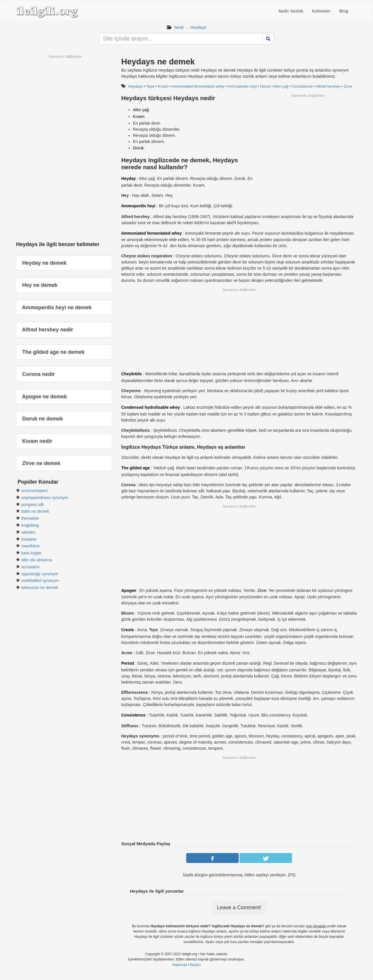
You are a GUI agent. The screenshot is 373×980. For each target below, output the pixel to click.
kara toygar (31, 553)
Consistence (302, 86)
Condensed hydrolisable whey (151, 407)
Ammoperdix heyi (242, 86)
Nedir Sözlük (291, 11)
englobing (30, 525)
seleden (28, 532)
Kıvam (163, 86)
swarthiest (30, 546)
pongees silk (33, 505)
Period (128, 663)
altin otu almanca (37, 560)
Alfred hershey (328, 86)
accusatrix (30, 567)
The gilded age (136, 468)
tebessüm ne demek (40, 588)
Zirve (348, 86)
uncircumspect (34, 491)
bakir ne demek (35, 511)
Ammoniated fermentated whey (198, 86)
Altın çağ (281, 86)
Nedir (179, 27)
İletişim (195, 965)
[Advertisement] (308, 139)
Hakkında (180, 965)
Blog (344, 11)
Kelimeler (321, 11)
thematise (30, 518)
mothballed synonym (40, 581)
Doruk (265, 86)
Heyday (129, 178)
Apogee (129, 590)
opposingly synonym (40, 574)
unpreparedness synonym (45, 498)
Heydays (198, 27)
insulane (29, 539)
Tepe (150, 86)
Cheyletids (132, 374)
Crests (128, 630)
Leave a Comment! (239, 908)
